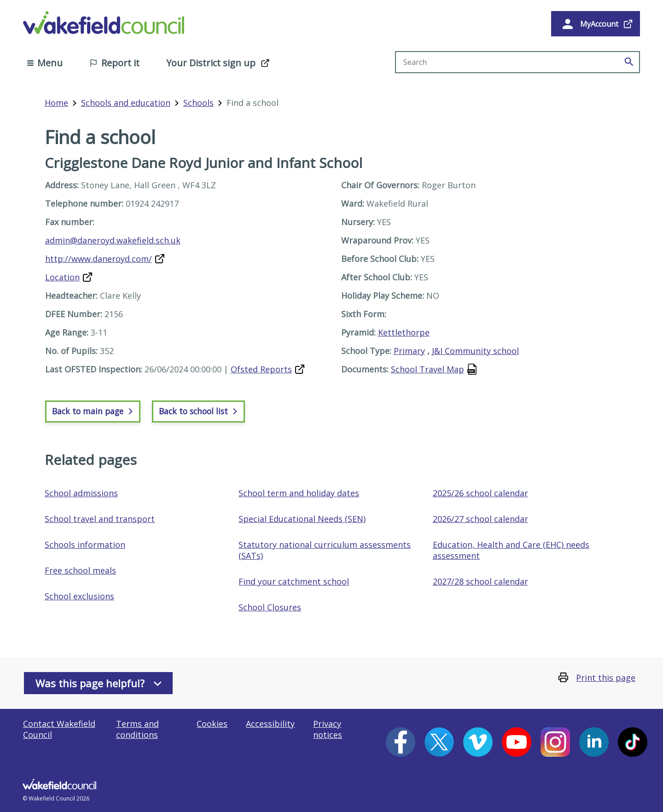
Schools (198, 103)
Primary (409, 351)
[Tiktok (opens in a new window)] (633, 742)
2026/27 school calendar (480, 519)
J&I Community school (475, 351)
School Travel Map (427, 369)
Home (56, 103)
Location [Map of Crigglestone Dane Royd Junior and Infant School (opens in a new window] (62, 277)
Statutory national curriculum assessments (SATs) (325, 550)
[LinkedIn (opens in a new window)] (594, 742)
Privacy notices (328, 729)
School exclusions (79, 596)
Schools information (85, 545)
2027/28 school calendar (480, 581)
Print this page (606, 678)
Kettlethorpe (404, 332)
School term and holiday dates (299, 493)
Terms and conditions (137, 729)
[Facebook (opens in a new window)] (401, 742)
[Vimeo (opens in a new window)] (478, 742)
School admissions (81, 493)
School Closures (270, 607)
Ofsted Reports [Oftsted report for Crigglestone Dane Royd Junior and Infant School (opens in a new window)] (261, 369)
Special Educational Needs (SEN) (302, 519)
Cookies (212, 724)
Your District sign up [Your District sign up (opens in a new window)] (211, 63)
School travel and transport (100, 519)
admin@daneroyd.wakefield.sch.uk (113, 240)
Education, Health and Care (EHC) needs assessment (511, 550)
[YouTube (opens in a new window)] (517, 742)
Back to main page (93, 411)
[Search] (629, 62)
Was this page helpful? (99, 683)
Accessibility (270, 724)
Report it (114, 63)
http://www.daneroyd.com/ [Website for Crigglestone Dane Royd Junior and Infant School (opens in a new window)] (99, 259)
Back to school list (198, 411)
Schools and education (126, 103)
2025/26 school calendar (480, 493)
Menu (45, 63)
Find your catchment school (294, 581)
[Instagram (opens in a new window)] (555, 742)
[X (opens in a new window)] (439, 742)
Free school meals (80, 570)
